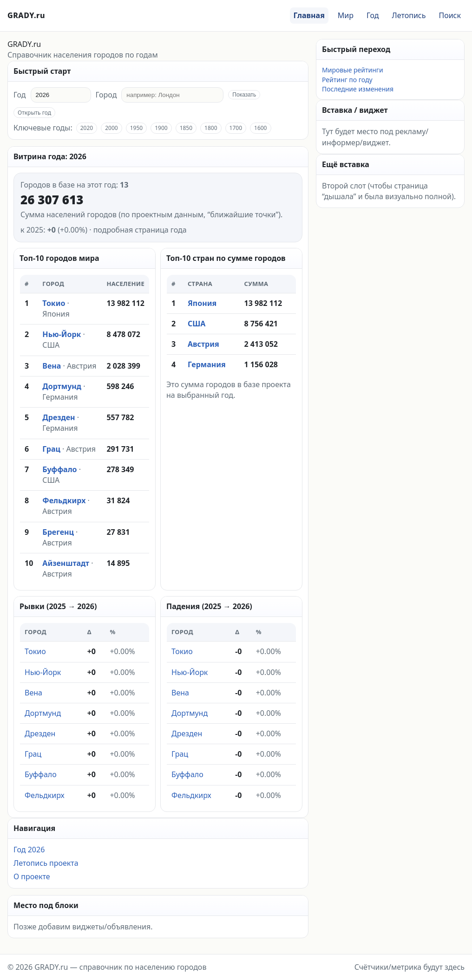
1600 (260, 128)
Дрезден (59, 417)
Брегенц (58, 532)
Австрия (82, 366)
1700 (236, 128)
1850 (186, 128)
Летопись (409, 15)
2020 (87, 128)
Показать (244, 95)
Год (373, 15)
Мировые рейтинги (353, 70)
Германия (60, 397)
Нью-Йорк (62, 334)
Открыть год (34, 113)
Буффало (59, 469)
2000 (111, 128)
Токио (54, 303)
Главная (309, 15)
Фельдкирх (64, 500)
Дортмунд (62, 386)
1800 (211, 128)
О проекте (32, 876)
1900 (161, 128)
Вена (52, 366)
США (51, 345)
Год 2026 (29, 850)
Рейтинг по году (347, 80)
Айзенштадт (66, 563)
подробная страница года (140, 230)
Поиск (450, 15)
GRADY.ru (26, 15)
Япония (56, 314)
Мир (346, 15)
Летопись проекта (46, 863)
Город (106, 95)
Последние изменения (358, 89)
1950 (136, 128)
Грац (51, 449)
